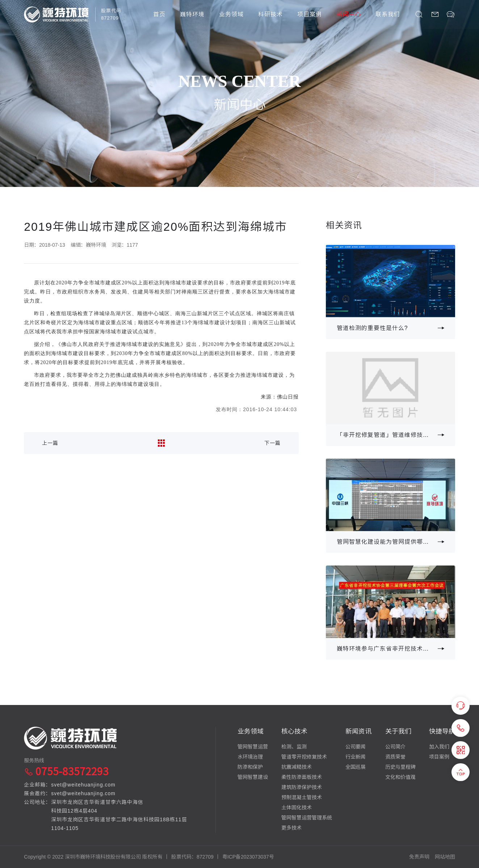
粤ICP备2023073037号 (248, 857)
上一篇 (50, 443)
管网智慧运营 (253, 747)
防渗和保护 (250, 767)
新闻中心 (349, 14)
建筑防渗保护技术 (302, 787)
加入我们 (439, 747)
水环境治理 (250, 757)
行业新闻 (356, 757)
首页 (159, 14)
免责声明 (419, 857)
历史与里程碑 (400, 767)
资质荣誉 (395, 757)
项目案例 (310, 14)
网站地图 (445, 857)
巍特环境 (192, 14)
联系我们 (388, 14)
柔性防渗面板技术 (302, 777)
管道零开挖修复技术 (304, 757)
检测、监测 (294, 747)
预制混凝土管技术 (302, 797)
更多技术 (291, 828)
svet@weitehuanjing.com (83, 785)
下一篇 (272, 443)
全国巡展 (356, 767)
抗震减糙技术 (297, 767)
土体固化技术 (297, 808)
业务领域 (231, 14)
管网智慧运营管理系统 (307, 818)
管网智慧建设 (253, 777)
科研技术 (270, 14)
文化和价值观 (400, 777)
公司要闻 (356, 747)
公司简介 (395, 747)
